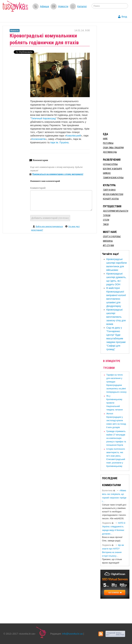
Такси (106, 224)
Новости (63, 6)
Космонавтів (38, 139)
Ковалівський (73, 136)
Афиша (44, 6)
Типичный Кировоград (43, 118)
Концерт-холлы (111, 199)
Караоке (107, 173)
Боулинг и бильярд (112, 169)
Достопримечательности (116, 211)
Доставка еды (110, 152)
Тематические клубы (113, 178)
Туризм (107, 215)
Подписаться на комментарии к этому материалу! (58, 174)
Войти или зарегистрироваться (49, 226)
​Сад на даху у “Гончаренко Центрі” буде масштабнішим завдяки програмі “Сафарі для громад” (116, 338)
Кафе (105, 139)
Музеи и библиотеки (113, 194)
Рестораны (108, 143)
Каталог (82, 6)
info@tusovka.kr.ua (72, 634)
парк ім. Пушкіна (59, 142)
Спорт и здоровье (112, 237)
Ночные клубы (110, 164)
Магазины (108, 241)
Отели (106, 220)
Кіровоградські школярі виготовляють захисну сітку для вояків (116, 317)
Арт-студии (108, 245)
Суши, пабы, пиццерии (113, 148)
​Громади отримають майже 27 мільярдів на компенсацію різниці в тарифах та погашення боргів (116, 438)
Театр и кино (109, 190)
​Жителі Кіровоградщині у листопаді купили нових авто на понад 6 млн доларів (116, 421)
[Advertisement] (116, 77)
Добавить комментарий (50, 218)
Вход (124, 17)
